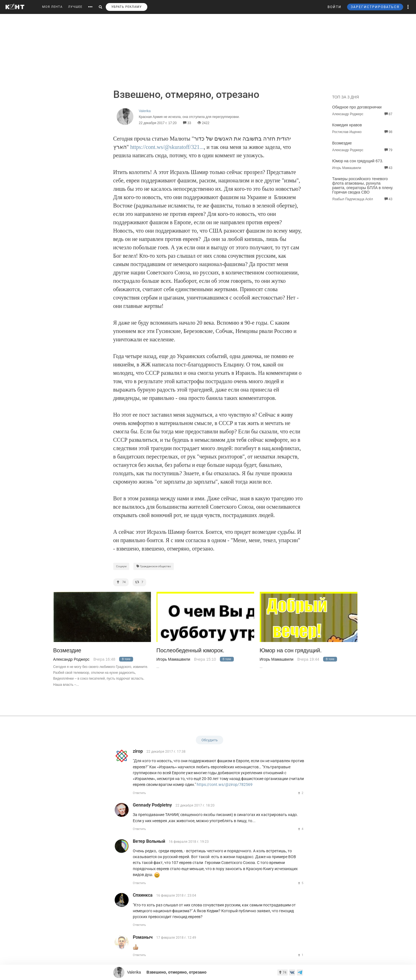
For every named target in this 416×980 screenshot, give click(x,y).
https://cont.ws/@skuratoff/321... (167, 147)
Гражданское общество (154, 566)
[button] (408, 7)
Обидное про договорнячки (357, 107)
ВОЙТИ (335, 7)
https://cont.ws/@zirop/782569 (225, 785)
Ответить (139, 793)
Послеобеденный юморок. (191, 650)
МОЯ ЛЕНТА (52, 7)
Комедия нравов (347, 125)
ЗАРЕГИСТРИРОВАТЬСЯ (375, 7)
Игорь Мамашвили (173, 659)
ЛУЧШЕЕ (75, 7)
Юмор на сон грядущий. (291, 650)
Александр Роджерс (71, 659)
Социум (121, 566)
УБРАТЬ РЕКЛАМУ (127, 7)
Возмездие (342, 143)
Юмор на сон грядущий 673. (358, 161)
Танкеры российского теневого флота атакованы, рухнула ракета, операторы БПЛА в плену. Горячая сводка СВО (363, 185)
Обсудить (210, 740)
